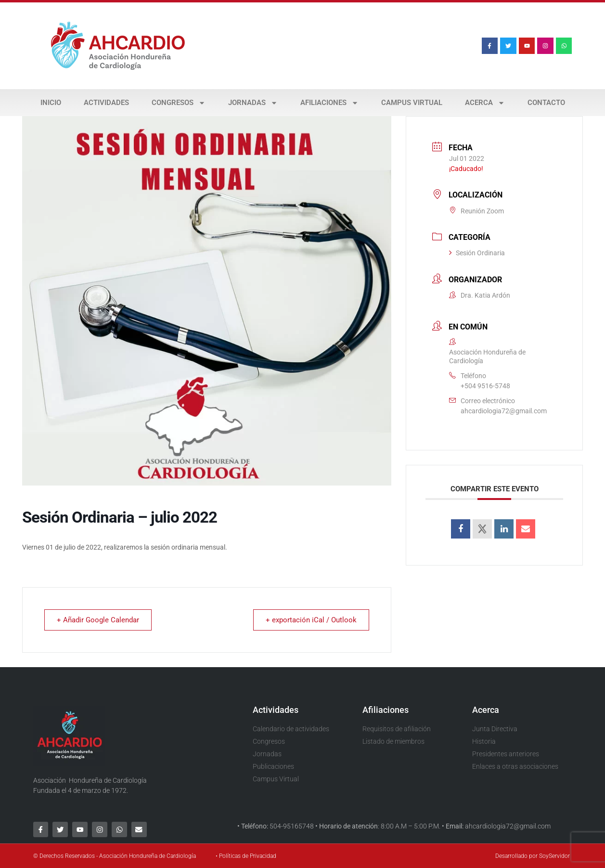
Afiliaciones (329, 103)
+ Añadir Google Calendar (99, 620)
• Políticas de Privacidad (246, 856)
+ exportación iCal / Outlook (310, 620)
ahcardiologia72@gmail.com (504, 411)
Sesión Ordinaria (477, 253)
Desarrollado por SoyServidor (533, 856)
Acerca (485, 103)
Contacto (546, 103)
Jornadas (253, 103)
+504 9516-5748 (485, 386)
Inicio (51, 103)
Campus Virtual (412, 103)
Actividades (106, 103)
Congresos (179, 103)
